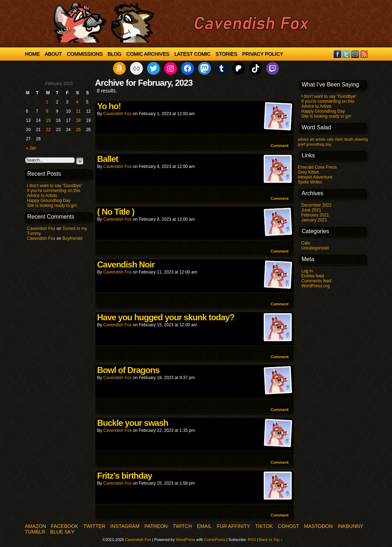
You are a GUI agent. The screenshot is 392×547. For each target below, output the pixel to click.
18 (78, 120)
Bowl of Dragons (128, 370)
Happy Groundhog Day (49, 201)
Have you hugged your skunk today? (166, 317)
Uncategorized (315, 248)
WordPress (185, 540)
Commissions (85, 54)
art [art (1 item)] (312, 139)
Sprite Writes (310, 182)
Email (355, 54)
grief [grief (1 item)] (301, 144)
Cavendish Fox (41, 229)
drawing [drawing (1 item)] (361, 139)
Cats (306, 243)
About (53, 54)
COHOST (289, 526)
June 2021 (311, 210)
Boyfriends (72, 238)
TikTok (264, 526)
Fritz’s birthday (125, 476)
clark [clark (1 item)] (339, 139)
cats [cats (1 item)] (330, 139)
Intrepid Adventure (315, 177)
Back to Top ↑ (271, 540)
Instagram (125, 526)
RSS (364, 54)
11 (78, 111)
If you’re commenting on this (54, 191)
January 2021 (314, 220)
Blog (114, 54)
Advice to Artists (42, 196)
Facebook (338, 54)
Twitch (182, 526)
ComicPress (215, 540)
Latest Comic (192, 54)
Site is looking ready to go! (52, 205)
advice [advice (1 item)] (303, 139)
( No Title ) (116, 212)
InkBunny (350, 526)
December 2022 (316, 205)
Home (32, 54)
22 (48, 130)
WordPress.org (315, 286)
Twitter (346, 54)
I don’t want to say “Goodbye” (55, 186)
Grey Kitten (308, 172)
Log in (307, 271)
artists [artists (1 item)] (320, 139)
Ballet (108, 159)
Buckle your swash (133, 423)
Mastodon (318, 526)
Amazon (35, 526)
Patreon (156, 526)
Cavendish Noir (126, 264)
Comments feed (316, 281)
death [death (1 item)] (349, 139)
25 (78, 130)
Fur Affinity (233, 526)
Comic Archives (148, 54)
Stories (226, 54)
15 (48, 120)
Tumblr (35, 532)
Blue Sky (62, 532)
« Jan (31, 148)
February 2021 (315, 215)
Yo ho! (109, 106)
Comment (279, 146)
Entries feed (313, 276)
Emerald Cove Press (317, 167)
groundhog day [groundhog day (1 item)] (319, 144)
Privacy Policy (262, 54)
